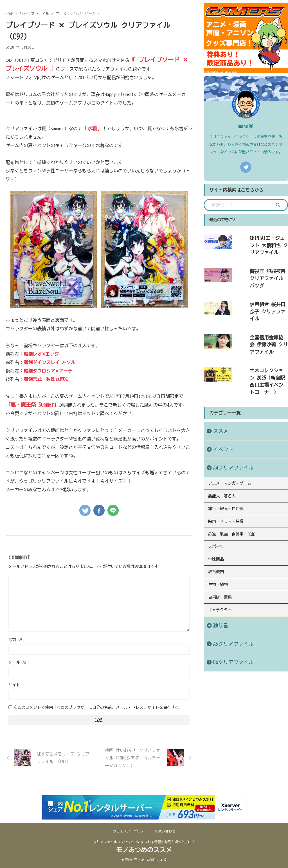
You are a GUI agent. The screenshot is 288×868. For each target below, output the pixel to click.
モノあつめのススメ (144, 850)
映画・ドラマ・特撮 (226, 480)
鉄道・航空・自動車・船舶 (232, 492)
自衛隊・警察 (220, 550)
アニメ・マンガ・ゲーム (230, 446)
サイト (14, 685)
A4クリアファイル (228, 431)
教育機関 (216, 527)
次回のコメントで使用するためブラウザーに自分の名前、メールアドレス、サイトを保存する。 (98, 707)
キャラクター (220, 561)
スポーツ (216, 504)
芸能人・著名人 (222, 457)
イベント (220, 412)
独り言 (218, 576)
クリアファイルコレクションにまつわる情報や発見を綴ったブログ (144, 842)
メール (17, 662)
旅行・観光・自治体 (226, 469)
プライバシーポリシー (130, 831)
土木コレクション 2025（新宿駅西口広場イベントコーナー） (262, 349)
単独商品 (216, 515)
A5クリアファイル (228, 595)
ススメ (218, 394)
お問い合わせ (165, 831)
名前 (15, 640)
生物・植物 (218, 538)
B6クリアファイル (228, 613)
